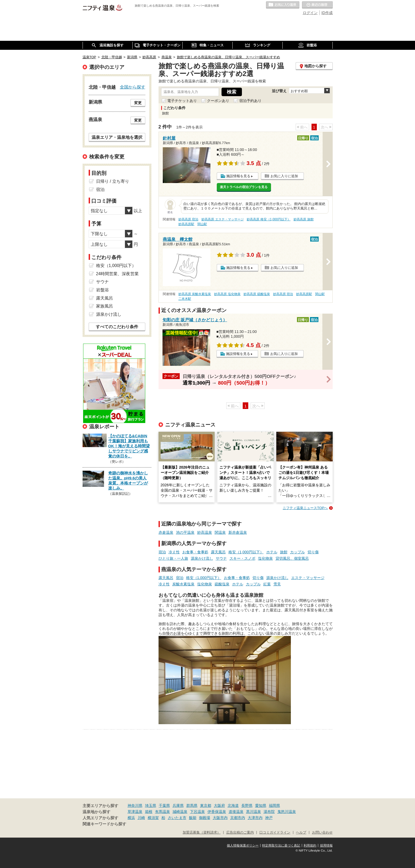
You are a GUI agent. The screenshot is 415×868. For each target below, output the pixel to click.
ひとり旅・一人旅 (173, 558)
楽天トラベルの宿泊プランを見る (244, 187)
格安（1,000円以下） (246, 552)
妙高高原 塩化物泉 (227, 294)
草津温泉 (135, 812)
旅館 (284, 552)
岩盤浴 (102, 290)
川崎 (141, 818)
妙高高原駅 (186, 224)
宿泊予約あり (250, 101)
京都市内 (238, 818)
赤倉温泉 (166, 532)
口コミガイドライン (275, 833)
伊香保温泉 (217, 812)
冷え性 (174, 552)
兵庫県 (178, 805)
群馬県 (192, 805)
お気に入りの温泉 (283, 5)
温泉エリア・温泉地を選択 (117, 137)
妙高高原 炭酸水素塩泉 (195, 294)
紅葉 (267, 584)
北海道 (233, 805)
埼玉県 (151, 805)
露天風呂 (218, 552)
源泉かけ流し (202, 558)
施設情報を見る (238, 176)
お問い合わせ (322, 833)
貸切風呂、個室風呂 (292, 558)
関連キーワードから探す (104, 824)
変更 (138, 103)
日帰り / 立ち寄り (113, 181)
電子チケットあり (182, 101)
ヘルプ (301, 833)
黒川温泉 (254, 812)
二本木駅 (185, 299)
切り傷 (313, 552)
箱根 (149, 812)
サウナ (221, 558)
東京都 (206, 805)
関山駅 (202, 224)
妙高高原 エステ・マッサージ (222, 219)
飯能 (193, 818)
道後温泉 (236, 812)
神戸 (269, 818)
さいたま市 (177, 818)
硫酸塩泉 (222, 584)
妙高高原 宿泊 (188, 219)
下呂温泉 (197, 812)
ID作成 (327, 13)
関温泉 (220, 532)
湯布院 (269, 812)
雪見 (277, 584)
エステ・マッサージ (308, 578)
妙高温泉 (205, 532)
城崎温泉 (180, 812)
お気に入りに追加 (284, 176)
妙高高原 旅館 (303, 219)
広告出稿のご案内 (240, 833)
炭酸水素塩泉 (183, 584)
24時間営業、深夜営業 (118, 274)
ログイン (310, 13)
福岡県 (274, 805)
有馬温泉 (163, 812)
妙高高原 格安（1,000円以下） (269, 219)
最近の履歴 (317, 5)
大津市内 (255, 818)
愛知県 (261, 805)
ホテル (272, 552)
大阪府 (219, 805)
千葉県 (164, 805)
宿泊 (162, 552)
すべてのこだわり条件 (117, 327)
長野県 (247, 805)
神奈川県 (135, 805)
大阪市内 (220, 818)
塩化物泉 (265, 558)
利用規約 (310, 845)
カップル (297, 552)
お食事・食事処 (195, 552)
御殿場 (205, 818)
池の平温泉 (185, 532)
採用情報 (326, 845)
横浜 (131, 818)
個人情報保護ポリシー (243, 845)
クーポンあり (218, 101)
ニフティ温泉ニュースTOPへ (305, 508)
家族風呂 (105, 306)
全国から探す (133, 87)
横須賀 (153, 818)
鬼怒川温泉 (287, 812)
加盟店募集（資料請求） (202, 833)
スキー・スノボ (242, 558)
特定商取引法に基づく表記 (281, 845)
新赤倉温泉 (238, 532)
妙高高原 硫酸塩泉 (257, 294)
